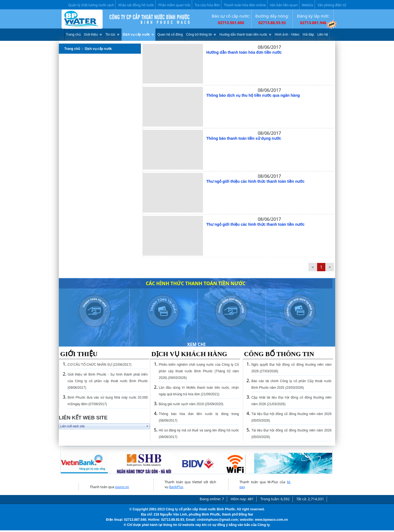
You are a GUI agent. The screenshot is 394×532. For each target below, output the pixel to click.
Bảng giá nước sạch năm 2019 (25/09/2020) (191, 404)
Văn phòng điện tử (332, 5)
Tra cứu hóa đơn (207, 5)
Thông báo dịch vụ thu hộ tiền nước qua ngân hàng (253, 95)
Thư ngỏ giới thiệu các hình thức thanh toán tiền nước (255, 181)
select (147, 426)
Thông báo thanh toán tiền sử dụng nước (244, 138)
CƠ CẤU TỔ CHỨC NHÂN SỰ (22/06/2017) (99, 365)
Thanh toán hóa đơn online (245, 5)
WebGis (308, 5)
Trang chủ (72, 49)
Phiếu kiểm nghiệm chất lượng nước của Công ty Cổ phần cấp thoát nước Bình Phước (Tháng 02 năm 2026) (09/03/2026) (199, 371)
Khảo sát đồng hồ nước (136, 5)
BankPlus (176, 487)
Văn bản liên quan (284, 5)
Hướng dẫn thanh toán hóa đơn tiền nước (244, 52)
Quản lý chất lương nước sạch (91, 5)
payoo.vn (122, 487)
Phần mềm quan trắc (175, 5)
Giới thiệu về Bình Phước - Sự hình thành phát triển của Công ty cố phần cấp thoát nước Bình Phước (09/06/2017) (108, 381)
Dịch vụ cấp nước (98, 49)
